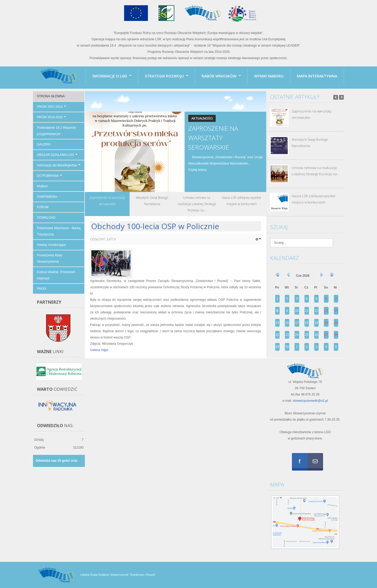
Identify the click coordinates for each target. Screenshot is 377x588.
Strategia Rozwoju (167, 76)
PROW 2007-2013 (51, 107)
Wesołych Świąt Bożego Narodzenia (310, 143)
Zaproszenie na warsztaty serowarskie (213, 138)
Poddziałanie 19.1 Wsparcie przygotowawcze (56, 131)
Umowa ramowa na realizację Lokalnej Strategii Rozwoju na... (315, 171)
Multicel (42, 186)
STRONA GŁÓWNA (51, 96)
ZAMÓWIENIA (47, 197)
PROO (41, 289)
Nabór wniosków (221, 76)
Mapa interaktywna (317, 76)
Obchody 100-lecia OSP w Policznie (155, 226)
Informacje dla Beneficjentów (59, 165)
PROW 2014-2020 (51, 117)
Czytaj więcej (197, 170)
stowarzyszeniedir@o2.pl (310, 401)
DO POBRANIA (49, 176)
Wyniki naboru (269, 76)
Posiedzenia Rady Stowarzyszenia (50, 258)
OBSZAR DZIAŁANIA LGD (57, 155)
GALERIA (44, 144)
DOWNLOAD (46, 218)
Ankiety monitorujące (51, 245)
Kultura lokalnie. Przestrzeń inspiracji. (56, 275)
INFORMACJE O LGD (112, 76)
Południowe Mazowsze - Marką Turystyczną (59, 231)
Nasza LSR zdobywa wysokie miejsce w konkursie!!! (314, 199)
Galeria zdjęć (99, 350)
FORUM (43, 207)
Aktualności (202, 118)
